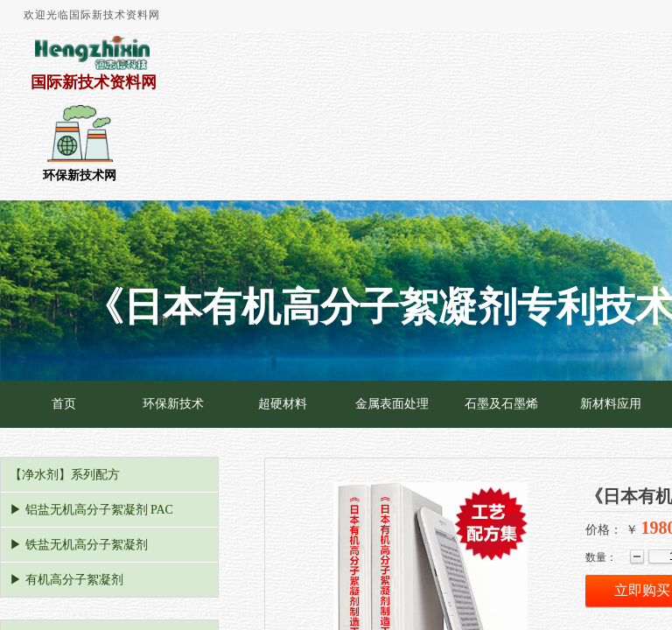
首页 (64, 404)
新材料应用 (611, 404)
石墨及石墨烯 (501, 404)
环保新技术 (173, 404)
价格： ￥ (612, 530)
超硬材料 (283, 404)
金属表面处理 (392, 404)
